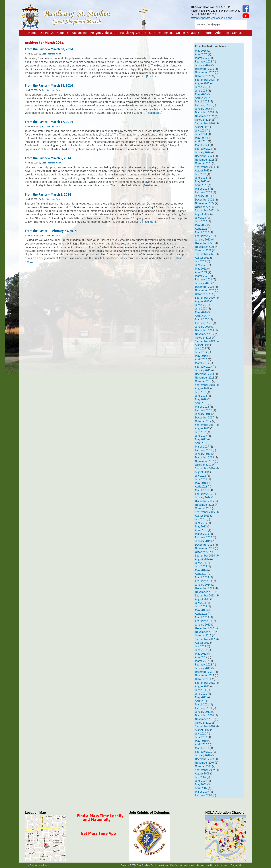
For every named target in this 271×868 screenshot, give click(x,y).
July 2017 (201, 432)
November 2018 (205, 378)
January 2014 (203, 585)
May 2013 (201, 610)
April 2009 (201, 788)
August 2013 (202, 599)
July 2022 (201, 218)
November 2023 (205, 160)
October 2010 (203, 723)
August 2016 (202, 472)
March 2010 (202, 748)
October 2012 (203, 636)
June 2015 (201, 523)
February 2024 (204, 149)
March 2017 (202, 447)
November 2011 (205, 676)
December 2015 (204, 501)
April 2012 (201, 657)
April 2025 (201, 98)
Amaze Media (223, 865)
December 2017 (204, 418)
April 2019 (201, 360)
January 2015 (203, 541)
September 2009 (205, 770)
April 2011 (201, 701)
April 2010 (201, 745)
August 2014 (202, 559)
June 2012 (201, 650)
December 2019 (204, 330)
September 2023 (205, 167)
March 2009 (202, 792)
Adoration (222, 33)
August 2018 (202, 389)
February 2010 (204, 752)
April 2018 (201, 403)
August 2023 (202, 171)
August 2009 (202, 774)
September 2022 (205, 211)
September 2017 (205, 425)
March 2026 (202, 58)
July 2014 (201, 563)
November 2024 (205, 116)
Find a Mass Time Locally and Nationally (100, 818)
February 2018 (204, 410)
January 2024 (203, 152)
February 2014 (204, 581)
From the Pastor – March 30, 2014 (49, 49)
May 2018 (201, 399)
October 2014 (203, 552)
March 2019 (202, 363)
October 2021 (203, 251)
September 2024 (205, 123)
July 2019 (201, 349)
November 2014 (205, 548)
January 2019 (203, 370)
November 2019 (205, 334)
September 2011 (205, 683)
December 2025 (204, 69)
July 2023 (201, 174)
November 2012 (205, 632)
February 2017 (204, 450)
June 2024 (201, 134)
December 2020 (204, 287)
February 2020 (204, 323)
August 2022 (202, 214)
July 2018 (201, 392)
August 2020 (202, 301)
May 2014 (201, 570)
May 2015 (201, 527)
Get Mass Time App (98, 834)
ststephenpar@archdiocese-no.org (211, 18)
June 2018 (201, 396)
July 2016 (201, 476)
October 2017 (203, 421)
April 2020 (201, 316)
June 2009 (201, 781)
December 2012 (204, 628)
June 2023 (201, 178)
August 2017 (202, 429)
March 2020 (202, 320)
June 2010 (201, 737)
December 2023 (204, 156)
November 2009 (205, 763)
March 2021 (202, 276)
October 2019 (203, 338)
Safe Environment (161, 33)
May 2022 (201, 225)
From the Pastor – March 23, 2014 (49, 86)
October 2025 (203, 76)
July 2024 (201, 131)
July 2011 (201, 690)
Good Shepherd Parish (51, 54)
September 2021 (205, 254)
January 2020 (203, 327)
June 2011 (201, 694)
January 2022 (203, 240)
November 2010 (205, 719)
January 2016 (203, 498)
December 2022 (204, 200)
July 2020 (201, 305)
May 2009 (201, 785)
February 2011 (204, 708)
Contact (237, 33)
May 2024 (201, 138)
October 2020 (203, 294)
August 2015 (202, 516)
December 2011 (204, 672)
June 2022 (201, 221)
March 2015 (202, 534)
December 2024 (204, 113)
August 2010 (202, 730)
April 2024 (201, 142)
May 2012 (201, 654)
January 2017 (203, 454)
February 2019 (204, 367)
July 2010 (201, 734)
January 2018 (203, 414)
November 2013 (205, 592)
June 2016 (201, 479)
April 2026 (201, 54)
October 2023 (203, 163)
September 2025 (205, 80)
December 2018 (204, 374)
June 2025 (201, 91)
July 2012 (201, 647)
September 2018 (205, 385)
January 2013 (203, 625)
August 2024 (202, 127)
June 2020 (201, 309)
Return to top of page (39, 865)
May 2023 (201, 182)
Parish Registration (133, 33)
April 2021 (201, 272)
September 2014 (205, 556)
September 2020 (205, 298)
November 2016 (205, 461)
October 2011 (203, 679)
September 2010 (205, 726)
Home (32, 33)
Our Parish (47, 33)
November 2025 (205, 73)
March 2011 (202, 705)
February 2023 (204, 192)
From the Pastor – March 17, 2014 (49, 122)
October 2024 (203, 120)
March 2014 (202, 577)
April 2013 (201, 614)
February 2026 (204, 62)
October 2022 (203, 207)
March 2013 (202, 617)
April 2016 (201, 487)
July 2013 (201, 603)
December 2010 (204, 716)
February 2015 (204, 538)
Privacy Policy (237, 865)
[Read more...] (154, 77)
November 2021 (205, 247)
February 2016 (204, 494)
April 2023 (201, 185)
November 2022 (205, 203)
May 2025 (201, 94)
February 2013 (204, 621)
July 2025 (201, 87)
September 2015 (205, 512)
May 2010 (201, 741)
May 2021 (201, 269)
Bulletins (63, 33)
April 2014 (201, 574)
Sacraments (79, 33)
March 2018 (202, 407)
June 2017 (201, 436)
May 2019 (201, 356)
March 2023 (202, 189)
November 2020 (205, 291)
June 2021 (201, 265)
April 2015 (201, 530)
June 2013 (201, 607)
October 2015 (203, 508)
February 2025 (204, 105)
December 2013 (204, 588)
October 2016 (203, 465)
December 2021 (204, 243)
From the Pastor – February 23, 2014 (51, 231)
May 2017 (201, 439)
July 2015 (201, 519)
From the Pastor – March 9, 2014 (48, 158)
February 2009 (204, 795)
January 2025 (203, 109)
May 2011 (201, 697)
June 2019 (201, 352)
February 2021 (204, 280)
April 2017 (201, 443)
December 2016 (204, 458)
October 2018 (203, 381)
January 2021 (203, 283)
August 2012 (202, 643)
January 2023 (203, 196)
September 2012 (205, 639)
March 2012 (202, 661)
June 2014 (201, 567)
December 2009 (204, 759)
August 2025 (202, 83)
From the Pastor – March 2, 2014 (48, 195)
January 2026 (203, 65)
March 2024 (202, 145)
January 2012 (203, 668)
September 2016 (205, 469)
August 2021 (202, 258)
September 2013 (205, 596)
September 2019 (205, 341)
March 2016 (202, 490)
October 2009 (203, 766)
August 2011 (202, 686)
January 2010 (203, 755)
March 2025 (202, 102)
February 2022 (204, 236)
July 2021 (201, 261)
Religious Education (104, 33)
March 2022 (202, 232)
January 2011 (203, 712)
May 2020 (201, 312)
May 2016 (201, 483)
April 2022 (201, 229)
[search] (218, 25)
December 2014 (204, 545)
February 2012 (204, 665)
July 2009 (201, 777)
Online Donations (188, 33)
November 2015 (205, 505)
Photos (207, 33)
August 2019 (202, 345)
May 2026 (201, 51)
